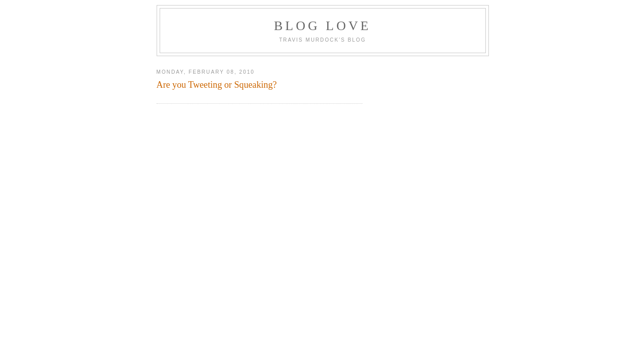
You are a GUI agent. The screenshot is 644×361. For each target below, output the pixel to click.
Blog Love (323, 26)
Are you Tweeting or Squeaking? (217, 85)
